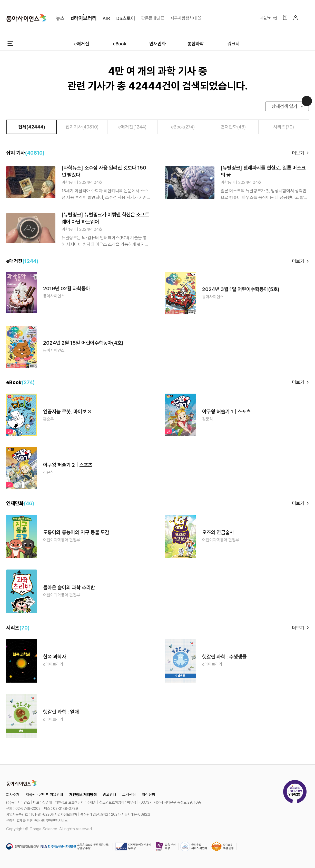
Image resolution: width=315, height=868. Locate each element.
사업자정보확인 (65, 814)
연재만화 (157, 43)
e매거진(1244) (132, 127)
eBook (120, 43)
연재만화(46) (233, 127)
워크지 (233, 43)
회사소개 (13, 795)
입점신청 (149, 795)
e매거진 (82, 43)
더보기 (298, 153)
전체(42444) (32, 127)
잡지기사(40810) (82, 127)
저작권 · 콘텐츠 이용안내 (44, 795)
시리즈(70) (284, 127)
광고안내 (110, 795)
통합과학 (195, 43)
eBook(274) (183, 127)
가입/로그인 (269, 18)
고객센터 (129, 795)
